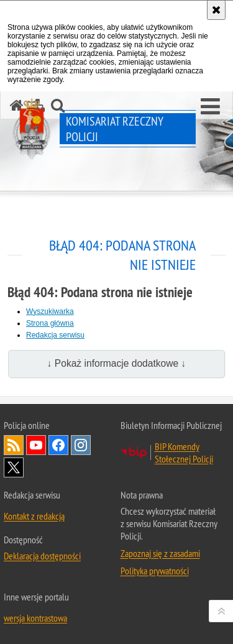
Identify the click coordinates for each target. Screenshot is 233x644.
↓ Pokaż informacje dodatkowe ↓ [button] (117, 363)
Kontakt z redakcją (34, 516)
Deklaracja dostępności (42, 556)
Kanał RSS (14, 445)
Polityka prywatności (155, 571)
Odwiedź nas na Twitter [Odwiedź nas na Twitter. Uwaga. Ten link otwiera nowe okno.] (14, 467)
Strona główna (50, 323)
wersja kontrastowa (35, 618)
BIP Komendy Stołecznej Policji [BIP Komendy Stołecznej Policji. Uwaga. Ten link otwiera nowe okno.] (184, 453)
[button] (210, 107)
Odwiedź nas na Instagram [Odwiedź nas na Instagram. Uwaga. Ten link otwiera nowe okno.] (81, 445)
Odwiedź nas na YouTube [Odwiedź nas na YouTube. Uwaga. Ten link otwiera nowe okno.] (36, 445)
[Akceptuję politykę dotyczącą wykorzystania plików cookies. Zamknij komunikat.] (216, 10)
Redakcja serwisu (55, 335)
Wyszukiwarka (50, 311)
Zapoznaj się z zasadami (160, 553)
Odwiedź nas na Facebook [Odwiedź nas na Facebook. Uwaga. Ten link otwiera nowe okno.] (58, 445)
